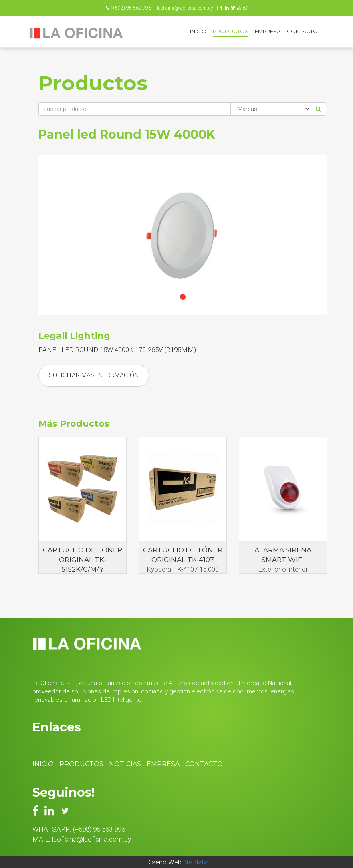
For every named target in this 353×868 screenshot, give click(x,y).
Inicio (198, 31)
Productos (231, 31)
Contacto (302, 31)
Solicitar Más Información (94, 375)
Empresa (268, 31)
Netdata (195, 862)
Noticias (125, 764)
